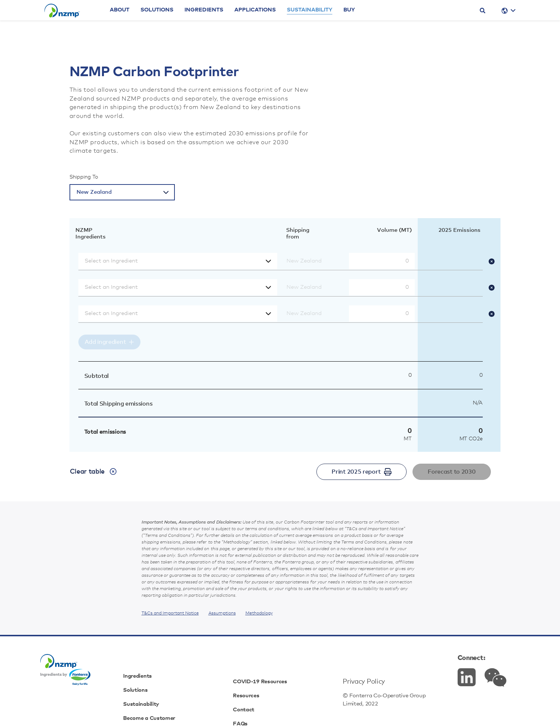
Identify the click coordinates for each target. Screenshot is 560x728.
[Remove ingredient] (494, 261)
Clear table (93, 472)
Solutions (181, 23)
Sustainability (333, 23)
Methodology (259, 613)
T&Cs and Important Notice (170, 613)
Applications (279, 23)
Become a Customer (172, 700)
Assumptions (222, 613)
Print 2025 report (362, 472)
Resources (254, 672)
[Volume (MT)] (382, 261)
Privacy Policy (357, 658)
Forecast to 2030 (452, 472)
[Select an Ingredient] (178, 261)
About (143, 23)
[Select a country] (122, 192)
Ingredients (228, 23)
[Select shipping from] (313, 261)
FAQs (247, 700)
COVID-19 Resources (271, 658)
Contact (251, 686)
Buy (373, 23)
